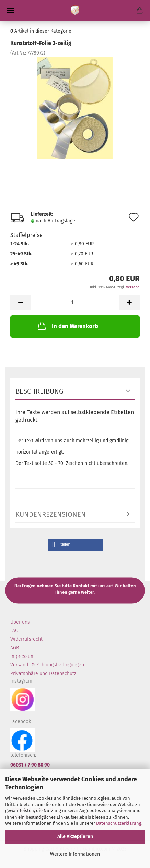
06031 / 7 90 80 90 (30, 765)
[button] (75, 545)
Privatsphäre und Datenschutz (43, 673)
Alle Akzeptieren (75, 837)
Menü (10, 10)
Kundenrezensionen (51, 514)
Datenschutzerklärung (119, 823)
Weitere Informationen (75, 854)
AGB (15, 648)
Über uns (20, 622)
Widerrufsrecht (26, 639)
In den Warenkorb (67, 326)
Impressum (22, 656)
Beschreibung (39, 391)
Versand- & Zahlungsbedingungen (47, 665)
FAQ (14, 631)
